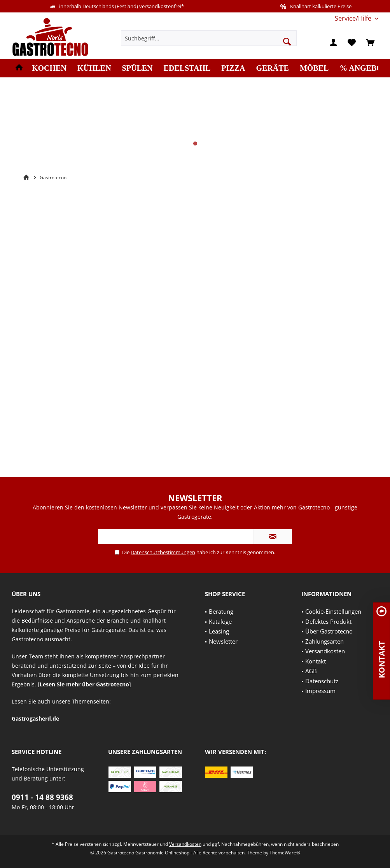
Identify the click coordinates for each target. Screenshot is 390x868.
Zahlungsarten (324, 641)
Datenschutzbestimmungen (163, 552)
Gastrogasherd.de (35, 718)
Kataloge (220, 621)
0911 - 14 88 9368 (42, 797)
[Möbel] (314, 68)
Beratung (221, 611)
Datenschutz (322, 681)
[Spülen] (137, 68)
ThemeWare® (285, 853)
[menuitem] (354, 18)
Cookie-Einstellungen (333, 611)
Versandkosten (325, 651)
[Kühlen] (94, 68)
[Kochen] (49, 68)
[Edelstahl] (187, 68)
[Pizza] (233, 68)
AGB (311, 671)
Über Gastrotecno (329, 631)
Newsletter (223, 641)
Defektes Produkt (328, 621)
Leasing (219, 631)
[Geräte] (272, 68)
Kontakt (316, 661)
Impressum (320, 691)
